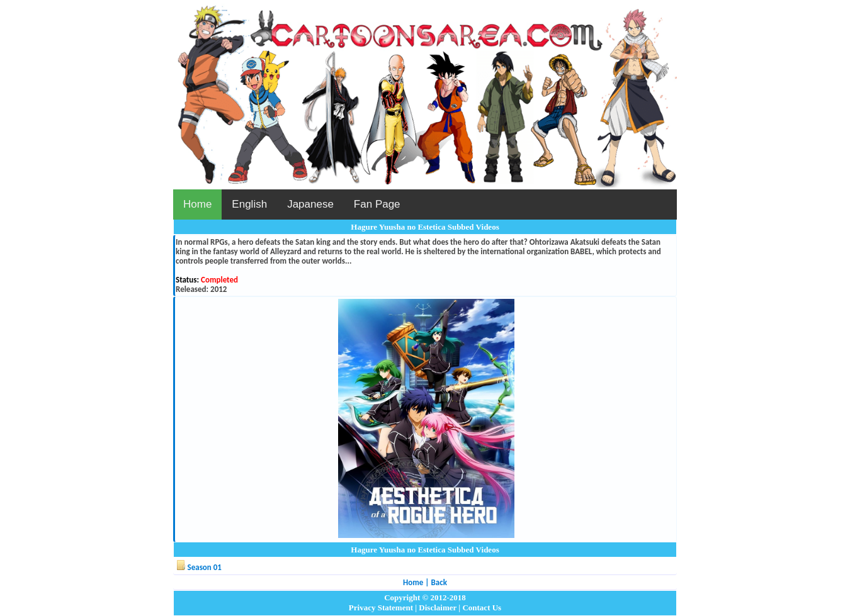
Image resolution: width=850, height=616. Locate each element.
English (249, 204)
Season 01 (205, 567)
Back (439, 582)
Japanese (310, 204)
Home (197, 204)
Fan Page (377, 204)
